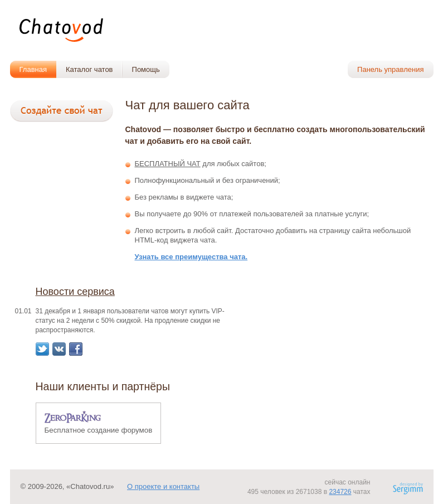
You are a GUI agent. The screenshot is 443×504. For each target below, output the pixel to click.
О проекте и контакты (163, 486)
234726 (340, 492)
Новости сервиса (75, 292)
